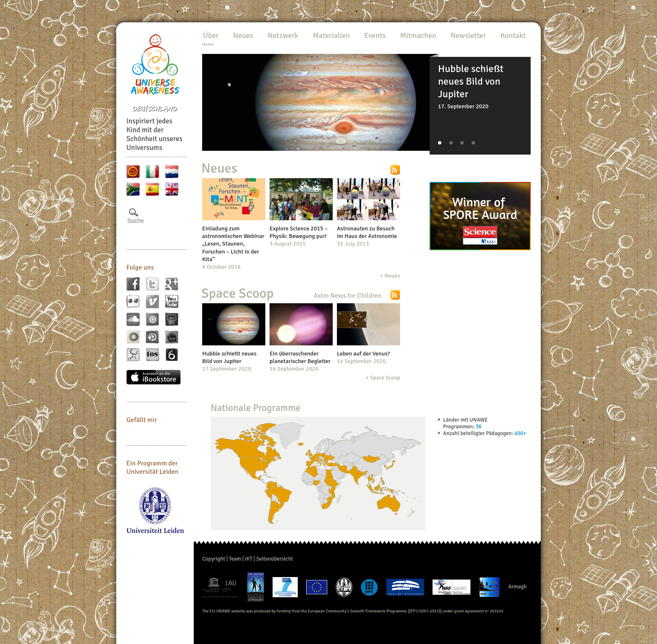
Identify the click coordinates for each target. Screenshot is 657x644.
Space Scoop (238, 293)
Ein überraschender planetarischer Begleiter (300, 357)
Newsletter (468, 35)
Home (208, 44)
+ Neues (390, 276)
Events (375, 35)
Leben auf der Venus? (363, 354)
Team (235, 559)
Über (211, 35)
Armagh (518, 587)
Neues (243, 35)
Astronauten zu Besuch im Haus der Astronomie (367, 232)
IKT (248, 559)
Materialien (331, 35)
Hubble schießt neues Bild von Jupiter (229, 357)
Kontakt (513, 35)
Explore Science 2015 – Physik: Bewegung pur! (299, 232)
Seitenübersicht (274, 559)
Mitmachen (418, 35)
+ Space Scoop (383, 378)
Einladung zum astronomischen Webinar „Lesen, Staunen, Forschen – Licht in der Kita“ (233, 244)
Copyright (214, 559)
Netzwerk (283, 35)
